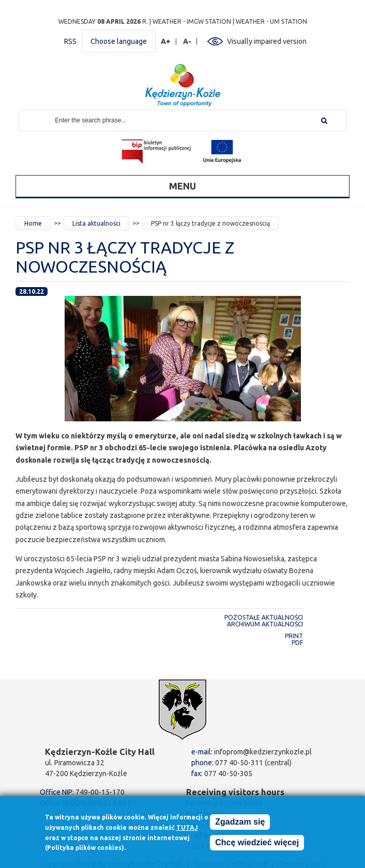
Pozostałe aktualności (264, 617)
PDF (297, 643)
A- (187, 42)
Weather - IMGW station (192, 21)
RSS (70, 41)
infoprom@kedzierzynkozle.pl (263, 752)
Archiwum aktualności (265, 624)
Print (294, 636)
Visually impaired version (267, 41)
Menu (182, 186)
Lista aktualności (96, 223)
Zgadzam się (240, 822)
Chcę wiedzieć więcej (257, 843)
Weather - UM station (271, 21)
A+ (166, 42)
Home (33, 223)
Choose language (119, 41)
